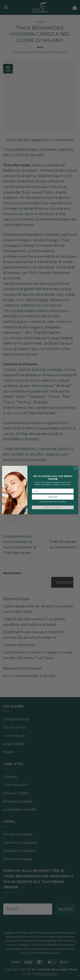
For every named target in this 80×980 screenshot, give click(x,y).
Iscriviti (53, 497)
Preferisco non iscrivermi (53, 507)
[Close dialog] (76, 468)
